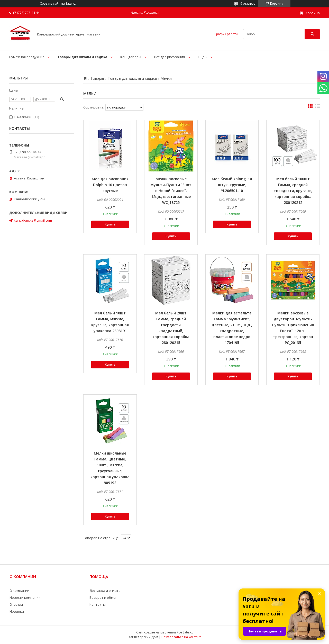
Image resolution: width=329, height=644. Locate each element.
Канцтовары (131, 57)
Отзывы (16, 604)
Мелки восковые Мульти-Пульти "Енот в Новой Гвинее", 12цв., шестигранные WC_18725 (171, 191)
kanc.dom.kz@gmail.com (33, 220)
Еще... (202, 57)
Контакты (98, 604)
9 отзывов (248, 3)
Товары (97, 78)
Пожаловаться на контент (181, 637)
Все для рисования (170, 57)
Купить (110, 224)
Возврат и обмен (103, 597)
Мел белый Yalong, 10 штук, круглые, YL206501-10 (232, 185)
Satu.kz (188, 632)
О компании (19, 591)
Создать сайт (50, 4)
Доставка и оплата (105, 591)
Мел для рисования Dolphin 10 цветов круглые (110, 185)
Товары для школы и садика (82, 57)
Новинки (17, 611)
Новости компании (25, 597)
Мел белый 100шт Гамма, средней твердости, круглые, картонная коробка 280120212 (293, 191)
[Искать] (312, 34)
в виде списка (317, 107)
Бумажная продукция (27, 57)
